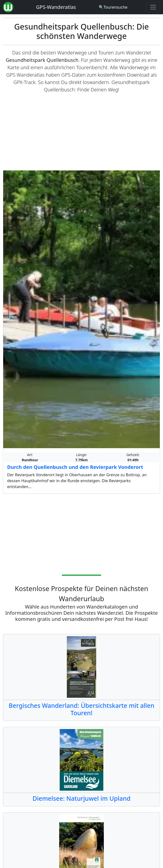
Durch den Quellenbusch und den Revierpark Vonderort (75, 467)
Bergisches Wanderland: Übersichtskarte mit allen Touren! (81, 709)
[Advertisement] (81, 132)
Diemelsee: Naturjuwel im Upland (81, 798)
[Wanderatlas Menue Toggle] (153, 7)
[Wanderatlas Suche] (113, 7)
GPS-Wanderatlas (56, 7)
